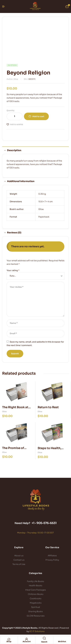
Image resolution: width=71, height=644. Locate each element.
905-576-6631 (47, 523)
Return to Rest (48, 407)
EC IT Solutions (37, 631)
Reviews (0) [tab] (14, 233)
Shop (9, 641)
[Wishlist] (62, 639)
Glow (41, 209)
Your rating (13, 270)
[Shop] (9, 639)
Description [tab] (14, 150)
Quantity (11, 110)
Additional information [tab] (21, 181)
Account (27, 641)
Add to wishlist (17, 124)
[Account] (27, 639)
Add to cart (38, 116)
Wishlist (62, 641)
